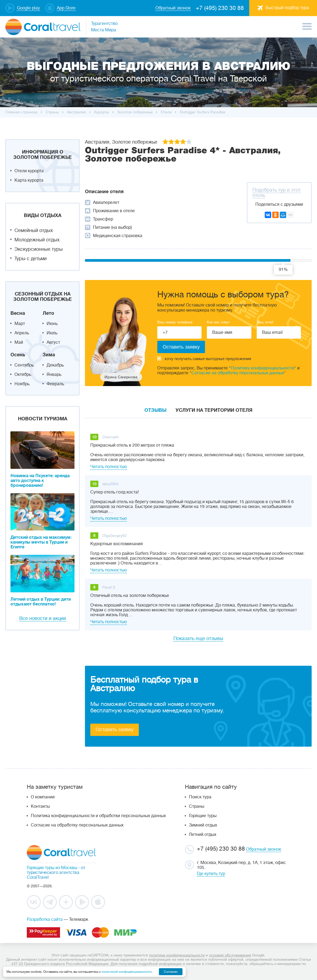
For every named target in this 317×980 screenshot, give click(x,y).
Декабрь (55, 365)
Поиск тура (200, 797)
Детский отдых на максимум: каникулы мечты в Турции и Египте (41, 542)
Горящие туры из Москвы (52, 868)
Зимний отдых (203, 825)
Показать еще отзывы (198, 638)
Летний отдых (203, 835)
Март (20, 324)
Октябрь (23, 375)
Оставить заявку (115, 730)
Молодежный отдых (37, 240)
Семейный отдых (34, 230)
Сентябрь (24, 365)
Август (53, 342)
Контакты (40, 806)
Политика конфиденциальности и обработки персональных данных (98, 816)
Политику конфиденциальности (262, 368)
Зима (49, 355)
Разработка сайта (45, 919)
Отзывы (155, 410)
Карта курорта (29, 180)
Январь (54, 375)
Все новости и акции (43, 618)
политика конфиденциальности (177, 955)
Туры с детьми (31, 259)
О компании (43, 797)
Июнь (52, 324)
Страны (197, 806)
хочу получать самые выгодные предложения (204, 359)
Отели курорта (29, 171)
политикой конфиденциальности (127, 972)
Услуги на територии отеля (214, 410)
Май (19, 342)
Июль (52, 333)
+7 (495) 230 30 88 (220, 8)
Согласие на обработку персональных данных (238, 373)
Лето (48, 313)
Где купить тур (211, 874)
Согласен (171, 972)
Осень (18, 355)
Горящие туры (203, 816)
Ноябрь (22, 384)
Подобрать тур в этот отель (277, 193)
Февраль (55, 384)
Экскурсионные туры (39, 249)
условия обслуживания (230, 955)
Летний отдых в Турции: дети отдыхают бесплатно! (41, 602)
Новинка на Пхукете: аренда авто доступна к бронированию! (40, 481)
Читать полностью (109, 467)
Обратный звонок (264, 849)
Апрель (22, 333)
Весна (18, 313)
